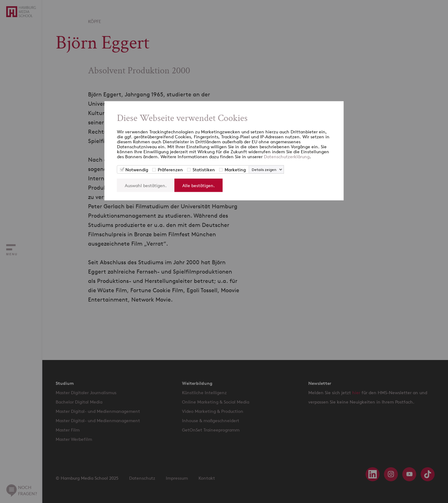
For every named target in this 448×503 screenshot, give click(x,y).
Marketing (235, 170)
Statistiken (204, 170)
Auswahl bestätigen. (146, 185)
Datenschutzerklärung (287, 157)
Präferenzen (170, 170)
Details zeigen (264, 170)
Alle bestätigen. (199, 185)
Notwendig (137, 170)
